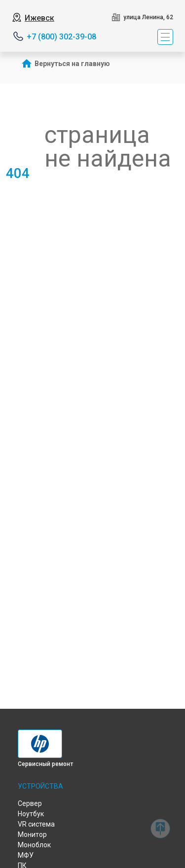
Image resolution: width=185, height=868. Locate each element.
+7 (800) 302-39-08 (61, 37)
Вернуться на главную (72, 64)
